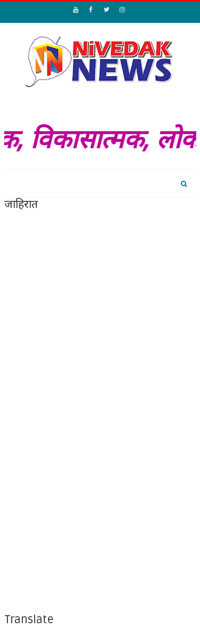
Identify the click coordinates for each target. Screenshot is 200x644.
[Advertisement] (100, 312)
